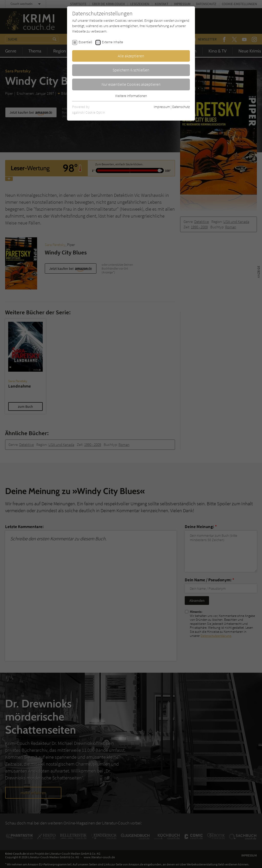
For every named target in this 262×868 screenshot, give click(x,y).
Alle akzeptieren (131, 56)
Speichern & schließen (131, 70)
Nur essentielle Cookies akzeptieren (131, 84)
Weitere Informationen (131, 96)
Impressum (162, 107)
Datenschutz (181, 107)
